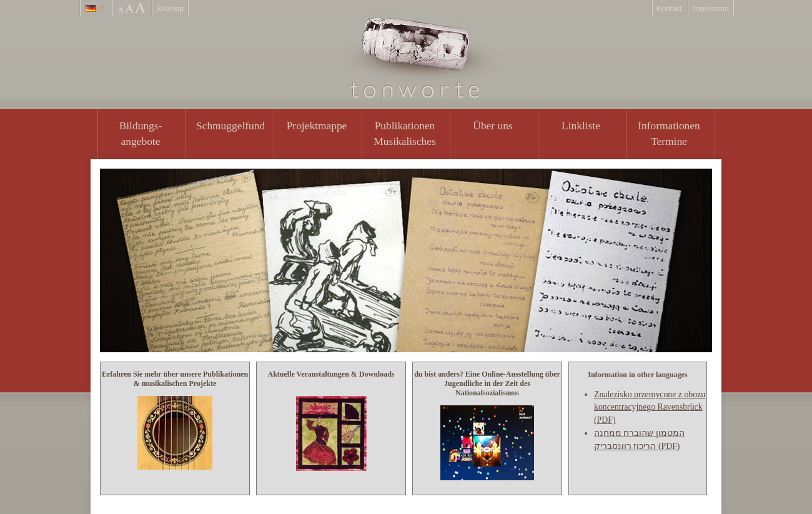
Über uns (493, 126)
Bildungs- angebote (141, 133)
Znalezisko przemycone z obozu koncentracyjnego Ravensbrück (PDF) (650, 407)
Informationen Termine (669, 133)
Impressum (710, 9)
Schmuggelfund (230, 126)
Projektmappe (317, 126)
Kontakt (669, 9)
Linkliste (581, 126)
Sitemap (170, 9)
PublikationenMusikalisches (405, 133)
